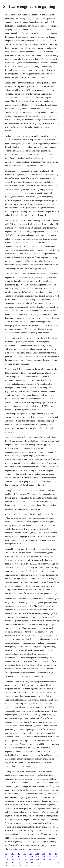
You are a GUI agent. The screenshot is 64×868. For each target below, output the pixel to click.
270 (25, 866)
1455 (33, 863)
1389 (25, 860)
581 (46, 863)
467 (6, 854)
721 (25, 857)
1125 (19, 866)
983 (32, 860)
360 (31, 854)
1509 (6, 863)
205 (19, 857)
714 (13, 866)
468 (38, 860)
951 (49, 857)
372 (50, 854)
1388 (39, 863)
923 (6, 857)
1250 (26, 863)
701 (31, 866)
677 (55, 857)
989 (58, 863)
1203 (6, 866)
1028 (6, 860)
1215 (56, 860)
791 (13, 863)
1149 (37, 854)
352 (43, 857)
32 (56, 854)
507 (38, 857)
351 (13, 860)
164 (49, 860)
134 (19, 860)
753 (43, 860)
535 (25, 854)
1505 (12, 854)
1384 (31, 857)
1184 (44, 854)
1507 (12, 857)
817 (52, 863)
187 (19, 854)
